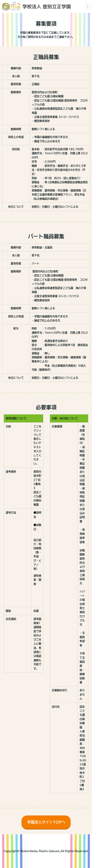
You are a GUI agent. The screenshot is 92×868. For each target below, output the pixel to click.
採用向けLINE (90, 860)
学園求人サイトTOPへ (46, 822)
